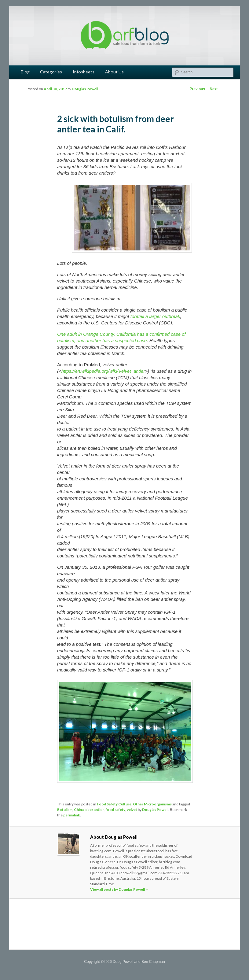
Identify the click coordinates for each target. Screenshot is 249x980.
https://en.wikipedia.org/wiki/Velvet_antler (103, 371)
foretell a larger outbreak (155, 316)
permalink (72, 815)
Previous (195, 89)
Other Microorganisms (152, 804)
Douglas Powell (85, 89)
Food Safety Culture (114, 804)
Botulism (65, 810)
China (79, 810)
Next (216, 89)
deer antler (95, 810)
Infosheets (84, 72)
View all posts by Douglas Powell (120, 889)
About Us (114, 72)
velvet (132, 810)
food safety (115, 810)
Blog (25, 72)
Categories (51, 72)
